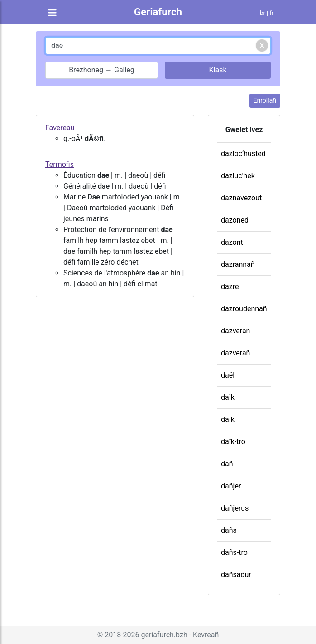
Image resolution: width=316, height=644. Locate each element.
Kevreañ (206, 635)
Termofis (60, 164)
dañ (227, 464)
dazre (230, 286)
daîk (228, 397)
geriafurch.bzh (164, 635)
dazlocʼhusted (243, 154)
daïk (228, 419)
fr (271, 13)
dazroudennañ (244, 309)
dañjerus (235, 508)
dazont (232, 242)
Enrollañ (265, 100)
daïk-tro (233, 442)
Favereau (60, 128)
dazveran (235, 331)
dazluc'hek (238, 176)
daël (228, 375)
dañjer (231, 486)
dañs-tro (234, 552)
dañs (229, 530)
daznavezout (241, 198)
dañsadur (236, 575)
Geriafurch (158, 12)
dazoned (235, 220)
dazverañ (235, 353)
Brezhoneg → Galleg (102, 70)
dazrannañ (238, 264)
